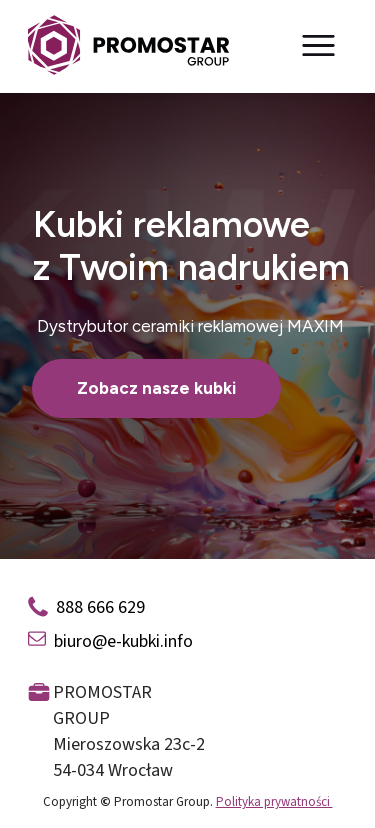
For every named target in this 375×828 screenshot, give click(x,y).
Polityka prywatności (274, 802)
